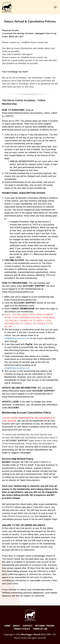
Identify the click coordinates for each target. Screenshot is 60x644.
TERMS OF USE (40, 629)
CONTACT (28, 626)
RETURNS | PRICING (45, 626)
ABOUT (17, 626)
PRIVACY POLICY (22, 629)
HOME (7, 626)
